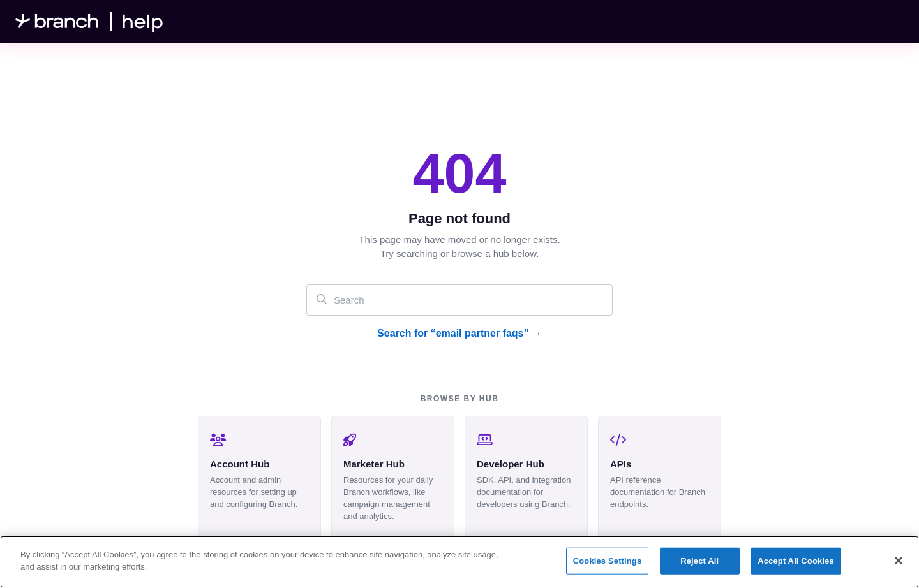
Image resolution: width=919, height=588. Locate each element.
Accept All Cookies (796, 561)
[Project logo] (89, 21)
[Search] (459, 300)
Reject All (699, 561)
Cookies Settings (608, 561)
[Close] (899, 561)
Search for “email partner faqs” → (459, 333)
